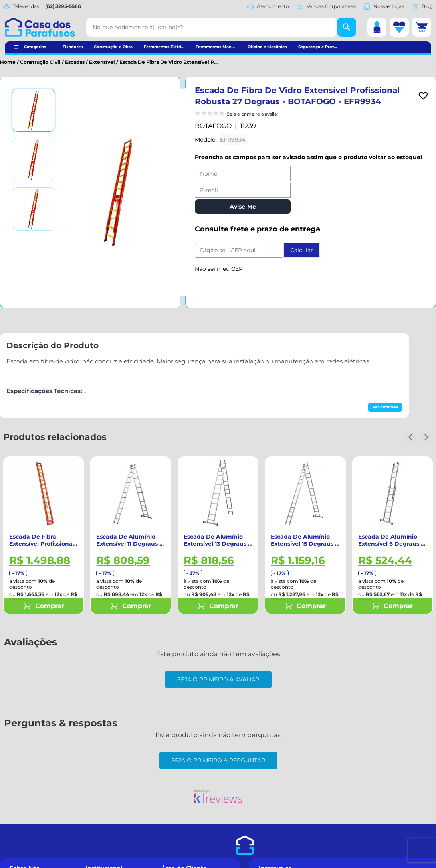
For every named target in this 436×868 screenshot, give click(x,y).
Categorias (35, 47)
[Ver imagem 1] (34, 110)
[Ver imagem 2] (34, 160)
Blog (422, 6)
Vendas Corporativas (326, 6)
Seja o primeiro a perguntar (218, 760)
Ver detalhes (385, 407)
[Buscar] (347, 27)
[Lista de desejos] (399, 27)
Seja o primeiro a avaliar (218, 679)
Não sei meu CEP (219, 269)
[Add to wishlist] (423, 96)
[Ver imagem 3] (34, 209)
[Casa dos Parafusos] (40, 27)
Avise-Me (243, 207)
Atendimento (268, 6)
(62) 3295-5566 (63, 6)
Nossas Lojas (384, 6)
